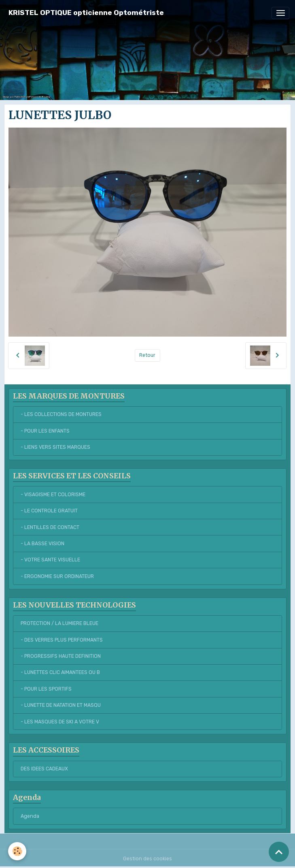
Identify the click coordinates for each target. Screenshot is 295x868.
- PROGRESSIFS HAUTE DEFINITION (61, 656)
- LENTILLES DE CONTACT (50, 527)
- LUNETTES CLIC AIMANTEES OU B (60, 672)
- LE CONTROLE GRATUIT (49, 511)
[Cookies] (17, 851)
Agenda (30, 816)
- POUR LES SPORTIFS (46, 689)
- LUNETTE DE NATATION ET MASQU (61, 705)
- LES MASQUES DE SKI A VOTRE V (60, 722)
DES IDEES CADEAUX (44, 769)
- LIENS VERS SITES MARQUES (55, 447)
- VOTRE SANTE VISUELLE (50, 560)
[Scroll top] (279, 852)
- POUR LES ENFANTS (45, 431)
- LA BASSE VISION (42, 544)
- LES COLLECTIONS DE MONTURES (61, 414)
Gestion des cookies (147, 859)
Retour (147, 355)
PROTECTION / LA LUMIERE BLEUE (59, 623)
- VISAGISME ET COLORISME (53, 495)
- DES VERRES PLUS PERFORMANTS (62, 640)
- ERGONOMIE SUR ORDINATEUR (57, 576)
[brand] (86, 13)
